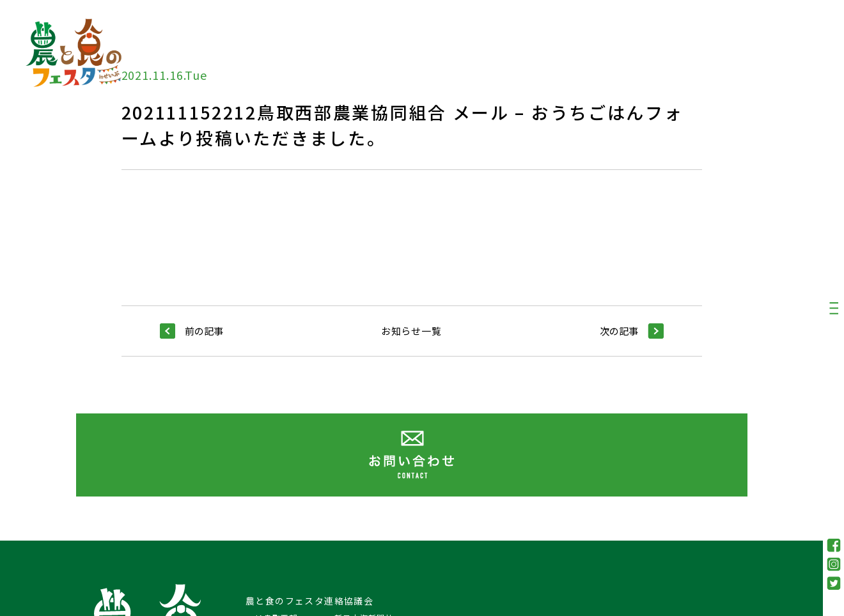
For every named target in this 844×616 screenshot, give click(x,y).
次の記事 (632, 331)
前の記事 (191, 331)
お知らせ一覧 (411, 331)
